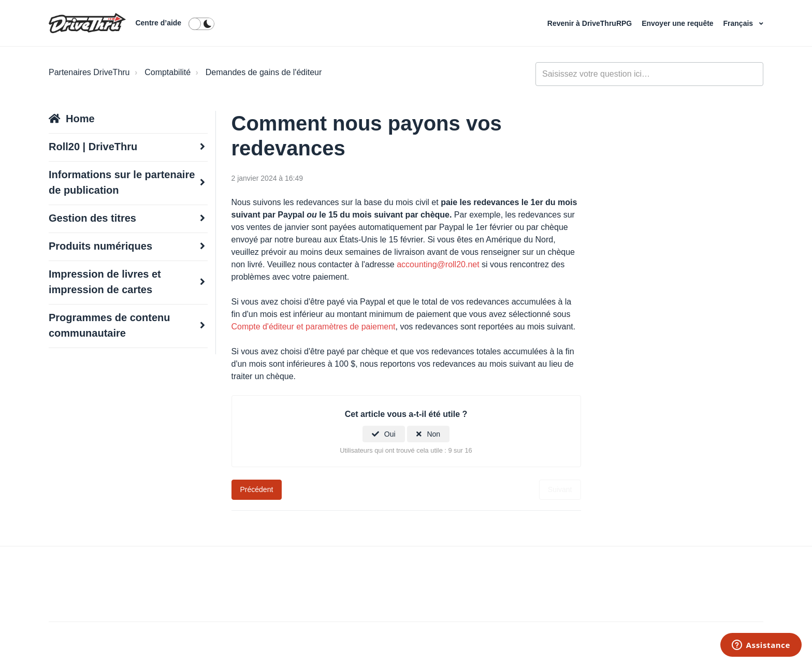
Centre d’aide (158, 23)
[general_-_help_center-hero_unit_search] (649, 74)
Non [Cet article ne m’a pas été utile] (433, 434)
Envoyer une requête (678, 23)
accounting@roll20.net (439, 264)
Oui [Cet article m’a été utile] (390, 434)
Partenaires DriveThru (89, 72)
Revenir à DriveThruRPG (591, 23)
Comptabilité (168, 72)
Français (739, 23)
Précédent (257, 489)
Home (80, 119)
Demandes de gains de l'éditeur (264, 72)
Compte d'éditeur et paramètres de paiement (314, 327)
